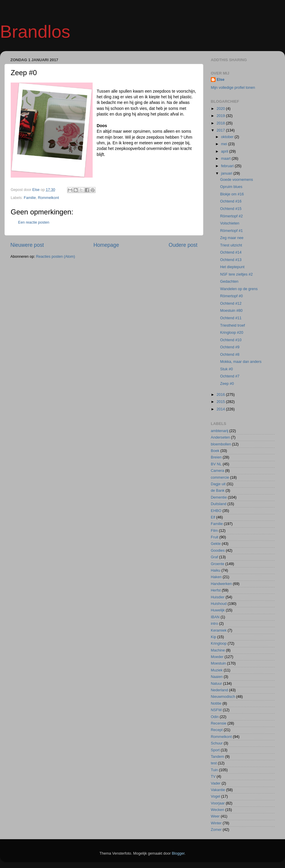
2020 (221, 109)
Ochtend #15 (231, 209)
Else (221, 80)
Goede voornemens (236, 180)
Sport (215, 750)
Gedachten (229, 282)
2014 (221, 409)
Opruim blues (231, 187)
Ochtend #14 (231, 252)
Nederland (219, 690)
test (214, 763)
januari (227, 173)
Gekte (216, 544)
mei (225, 144)
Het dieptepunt (232, 267)
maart (227, 159)
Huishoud (219, 604)
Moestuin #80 (231, 311)
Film (214, 531)
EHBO (216, 511)
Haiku (216, 570)
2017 (221, 130)
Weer (215, 816)
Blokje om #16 (232, 194)
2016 (221, 395)
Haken (216, 577)
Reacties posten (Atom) (56, 257)
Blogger (178, 853)
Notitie (216, 703)
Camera (217, 471)
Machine (218, 650)
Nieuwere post (27, 245)
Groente (218, 564)
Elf (213, 517)
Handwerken (221, 584)
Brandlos (35, 32)
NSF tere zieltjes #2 (236, 274)
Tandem (217, 757)
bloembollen (221, 444)
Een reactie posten (34, 222)
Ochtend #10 (231, 340)
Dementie (219, 497)
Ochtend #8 (230, 355)
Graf (214, 557)
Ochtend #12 (231, 303)
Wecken (217, 810)
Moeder (217, 657)
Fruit (214, 537)
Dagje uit (218, 484)
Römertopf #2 (231, 216)
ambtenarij (220, 431)
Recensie (219, 723)
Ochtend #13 (231, 260)
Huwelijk (218, 610)
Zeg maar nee (232, 238)
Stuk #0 (226, 369)
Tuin (214, 770)
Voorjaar (218, 803)
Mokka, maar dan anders (241, 362)
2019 (221, 116)
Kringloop (219, 644)
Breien (216, 457)
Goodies (218, 551)
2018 (221, 123)
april (225, 151)
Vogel (216, 796)
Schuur (217, 743)
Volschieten (229, 223)
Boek (215, 451)
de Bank (218, 491)
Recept (217, 730)
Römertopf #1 (231, 231)
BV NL (216, 464)
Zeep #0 (227, 384)
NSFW (216, 710)
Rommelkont (49, 198)
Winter (216, 823)
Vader (216, 783)
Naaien (217, 677)
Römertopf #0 (231, 296)
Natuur (216, 684)
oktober (228, 137)
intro (214, 624)
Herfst (216, 590)
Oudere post (183, 245)
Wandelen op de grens (239, 289)
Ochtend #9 (230, 347)
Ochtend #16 (231, 201)
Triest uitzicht (231, 245)
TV (213, 777)
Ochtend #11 (231, 318)
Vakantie (218, 790)
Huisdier (218, 597)
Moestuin (218, 663)
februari (228, 166)
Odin (215, 717)
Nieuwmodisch (223, 697)
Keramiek (219, 630)
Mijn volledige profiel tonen (233, 88)
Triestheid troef (232, 325)
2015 (221, 402)
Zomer (216, 830)
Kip (213, 637)
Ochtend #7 (230, 376)
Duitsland (219, 504)
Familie (30, 198)
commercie (220, 478)
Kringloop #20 (232, 333)
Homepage (106, 245)
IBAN (215, 617)
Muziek (217, 670)
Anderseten (220, 437)
